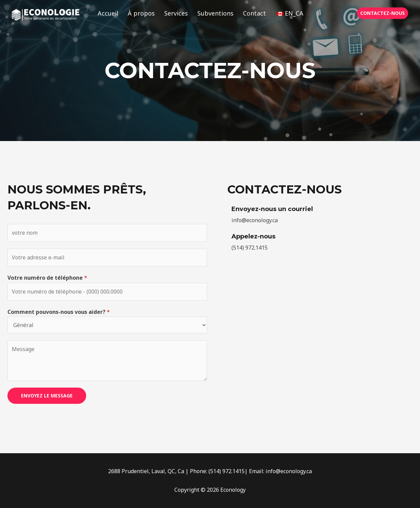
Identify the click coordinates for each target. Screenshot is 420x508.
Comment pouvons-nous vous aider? (59, 312)
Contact (254, 13)
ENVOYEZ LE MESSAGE (47, 396)
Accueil (108, 13)
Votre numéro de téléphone (47, 278)
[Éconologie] (46, 14)
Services (176, 13)
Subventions (215, 13)
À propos (141, 13)
